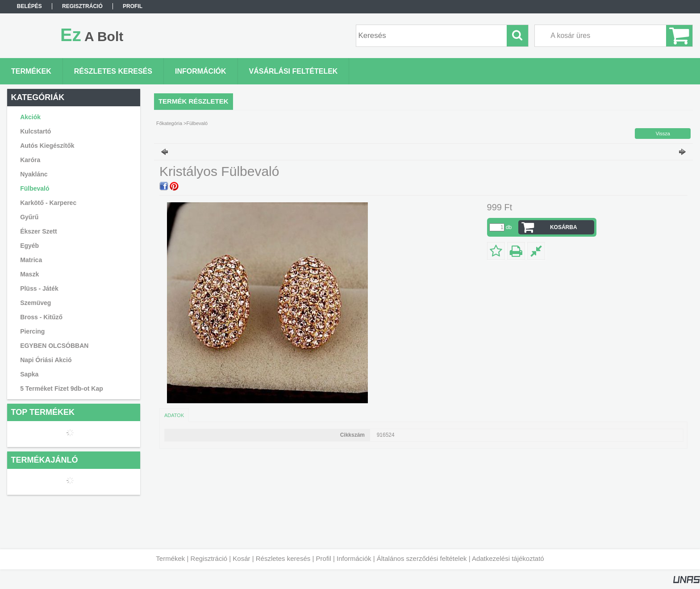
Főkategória (169, 123)
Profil (324, 558)
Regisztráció (209, 558)
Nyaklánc (34, 174)
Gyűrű (29, 217)
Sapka (29, 374)
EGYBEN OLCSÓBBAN (54, 346)
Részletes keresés (283, 558)
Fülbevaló (35, 188)
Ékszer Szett (38, 231)
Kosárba (564, 227)
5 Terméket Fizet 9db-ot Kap (62, 388)
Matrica (31, 260)
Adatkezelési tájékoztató (508, 558)
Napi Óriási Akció (46, 360)
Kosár (241, 558)
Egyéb (29, 246)
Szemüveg (35, 303)
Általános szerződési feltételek (422, 558)
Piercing (32, 331)
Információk (354, 558)
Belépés (29, 6)
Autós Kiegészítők (47, 146)
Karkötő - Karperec (48, 203)
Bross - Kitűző (41, 317)
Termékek (170, 558)
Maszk (29, 274)
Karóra (30, 160)
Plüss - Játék (39, 288)
